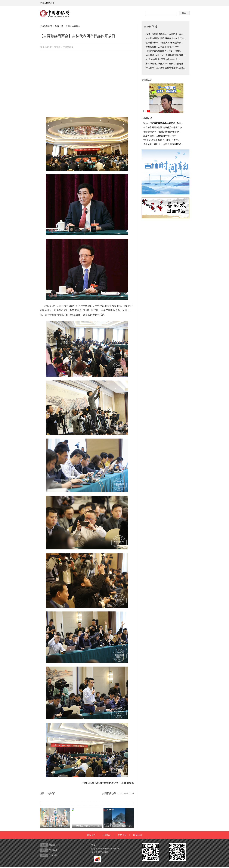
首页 (57, 26)
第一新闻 (65, 26)
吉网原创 (76, 26)
